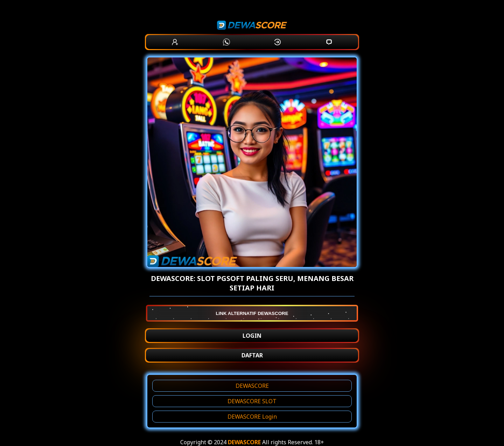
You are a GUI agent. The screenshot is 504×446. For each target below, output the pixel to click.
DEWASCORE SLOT (252, 401)
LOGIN (252, 336)
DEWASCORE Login (252, 417)
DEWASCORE (252, 386)
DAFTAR (252, 355)
